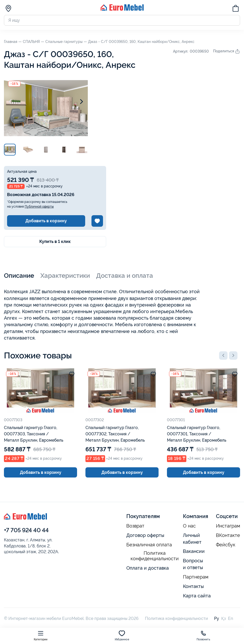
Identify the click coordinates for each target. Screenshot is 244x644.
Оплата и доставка (148, 568)
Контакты (193, 586)
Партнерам (196, 577)
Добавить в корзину (46, 221)
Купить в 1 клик (55, 241)
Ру (217, 618)
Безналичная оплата (149, 545)
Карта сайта (197, 596)
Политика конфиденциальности (155, 556)
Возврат (135, 526)
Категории (41, 635)
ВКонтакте (228, 535)
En (231, 618)
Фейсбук (226, 545)
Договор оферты (145, 535)
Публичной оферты (39, 207)
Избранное (122, 635)
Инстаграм (228, 526)
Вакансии (194, 551)
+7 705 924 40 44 (26, 530)
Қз (224, 618)
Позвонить (203, 635)
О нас (189, 526)
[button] (223, 356)
